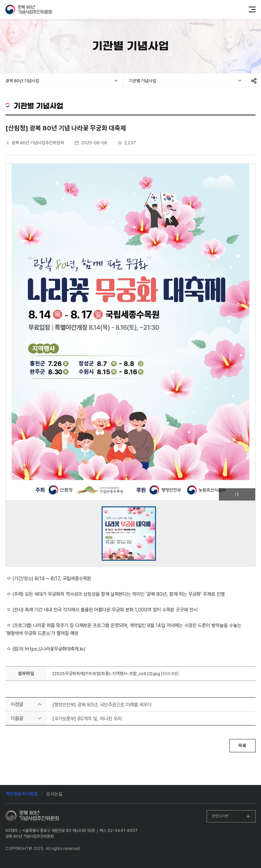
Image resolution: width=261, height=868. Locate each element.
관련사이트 (220, 816)
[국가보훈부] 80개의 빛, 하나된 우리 (87, 718)
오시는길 (54, 794)
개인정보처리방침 (22, 794)
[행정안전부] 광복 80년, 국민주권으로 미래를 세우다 (102, 705)
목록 (242, 746)
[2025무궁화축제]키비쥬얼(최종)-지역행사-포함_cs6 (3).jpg (107, 674)
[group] (129, 534)
